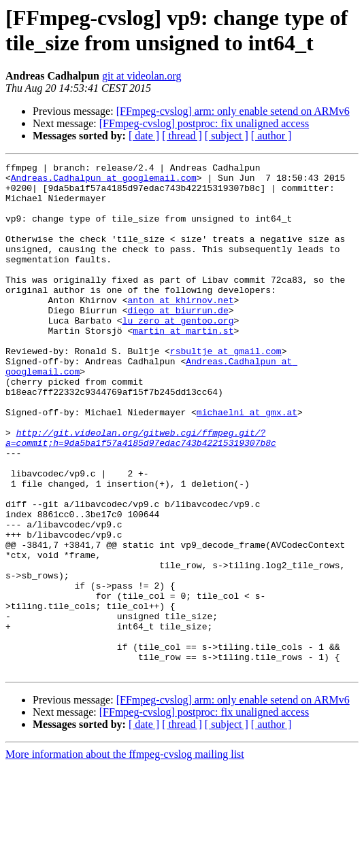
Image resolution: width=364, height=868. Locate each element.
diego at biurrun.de (178, 341)
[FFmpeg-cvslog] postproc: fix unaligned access (204, 123)
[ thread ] (182, 136)
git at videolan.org (142, 76)
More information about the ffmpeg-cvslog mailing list (125, 856)
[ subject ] (227, 136)
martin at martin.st (183, 365)
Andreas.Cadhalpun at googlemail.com (104, 181)
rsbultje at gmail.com (226, 389)
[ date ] (144, 136)
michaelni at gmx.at (247, 463)
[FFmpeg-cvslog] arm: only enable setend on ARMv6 (233, 111)
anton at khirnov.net (180, 328)
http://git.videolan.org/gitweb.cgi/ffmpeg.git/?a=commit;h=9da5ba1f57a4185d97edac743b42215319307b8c (141, 493)
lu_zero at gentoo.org (178, 353)
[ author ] (271, 136)
